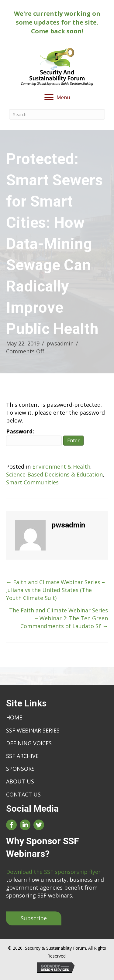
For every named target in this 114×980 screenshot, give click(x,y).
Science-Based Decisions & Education (54, 474)
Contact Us (23, 794)
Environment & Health (61, 466)
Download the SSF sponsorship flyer (53, 872)
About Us (20, 781)
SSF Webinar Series (33, 730)
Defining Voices (29, 743)
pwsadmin (60, 343)
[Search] (57, 114)
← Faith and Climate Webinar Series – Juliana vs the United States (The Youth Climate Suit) (55, 590)
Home (14, 717)
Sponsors (20, 769)
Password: (34, 437)
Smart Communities (32, 482)
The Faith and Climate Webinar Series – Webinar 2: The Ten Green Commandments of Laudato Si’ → (59, 618)
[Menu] (57, 97)
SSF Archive (22, 756)
